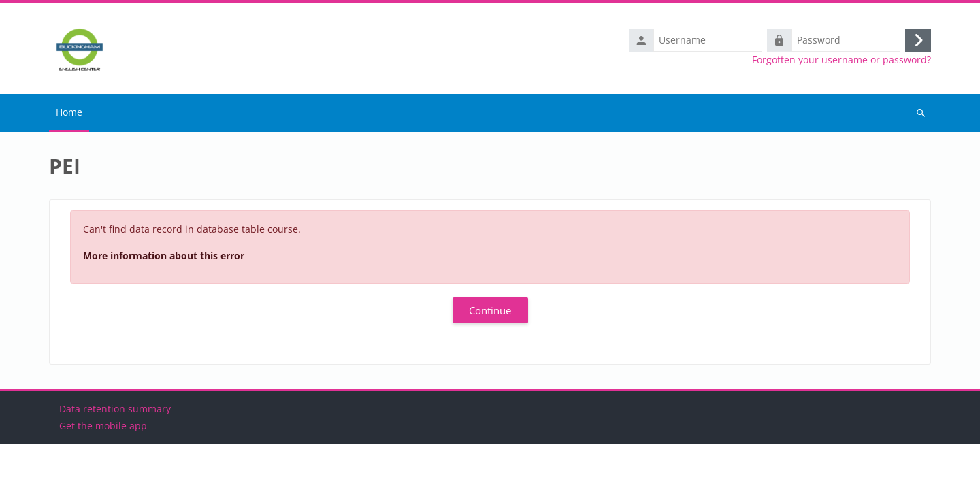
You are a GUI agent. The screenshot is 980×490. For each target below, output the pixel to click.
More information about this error (164, 256)
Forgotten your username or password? (842, 60)
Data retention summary (115, 455)
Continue (490, 310)
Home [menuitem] (69, 112)
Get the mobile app (103, 472)
